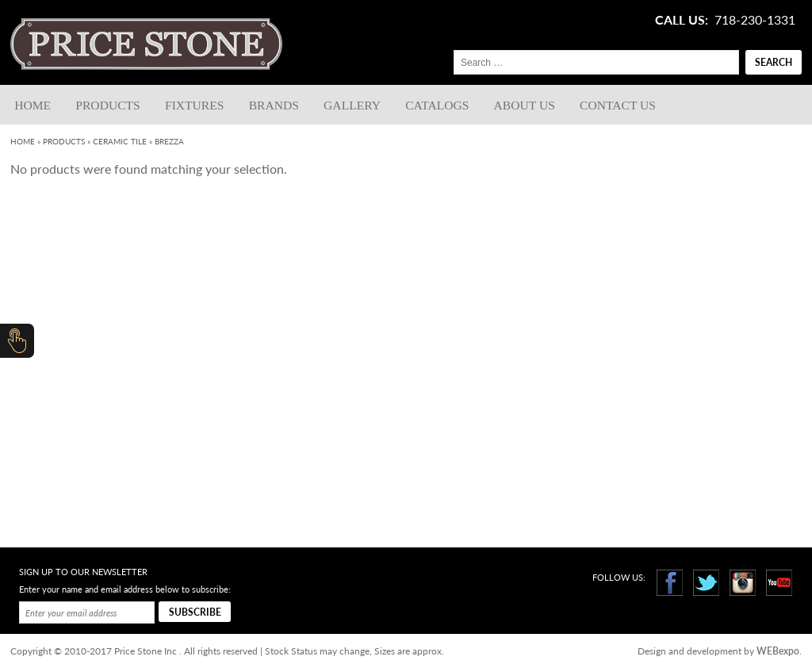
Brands (274, 105)
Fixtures (195, 105)
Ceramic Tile (120, 141)
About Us (525, 105)
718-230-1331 (755, 20)
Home (33, 105)
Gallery (352, 105)
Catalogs (437, 105)
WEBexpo (778, 651)
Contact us (618, 105)
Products (107, 105)
